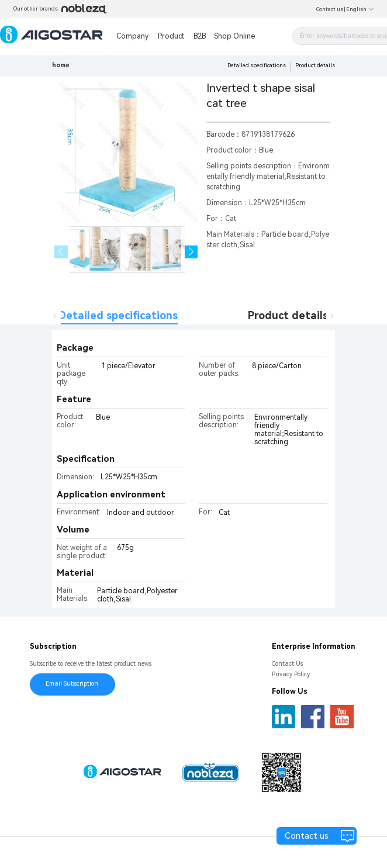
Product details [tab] (288, 315)
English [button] (360, 9)
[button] (191, 252)
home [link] (61, 65)
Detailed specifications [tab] (118, 315)
